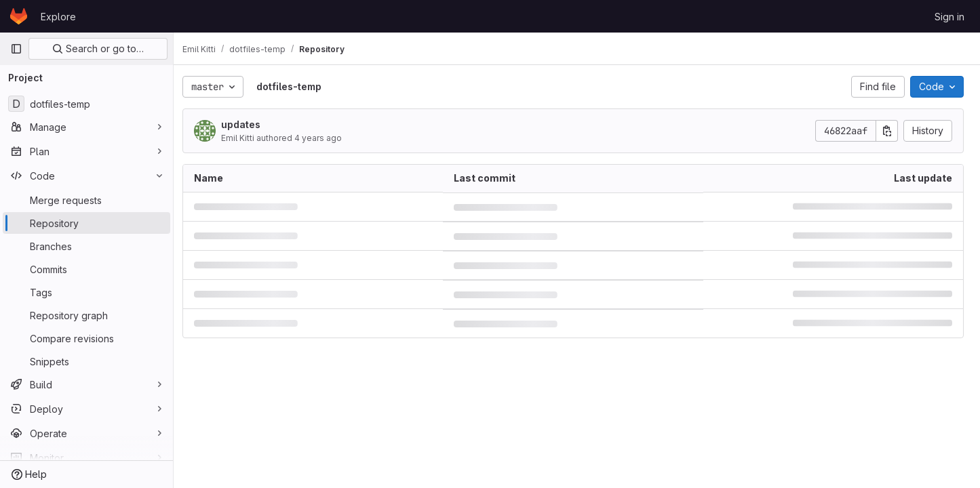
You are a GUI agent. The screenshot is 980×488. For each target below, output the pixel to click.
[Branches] (86, 246)
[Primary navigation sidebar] (16, 49)
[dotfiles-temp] (86, 104)
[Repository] (86, 223)
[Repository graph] (86, 315)
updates (248, 124)
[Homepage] (19, 16)
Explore (58, 17)
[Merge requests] (86, 200)
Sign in (949, 17)
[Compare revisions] (86, 338)
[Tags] (86, 292)
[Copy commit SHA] (887, 131)
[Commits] (86, 269)
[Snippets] (86, 361)
